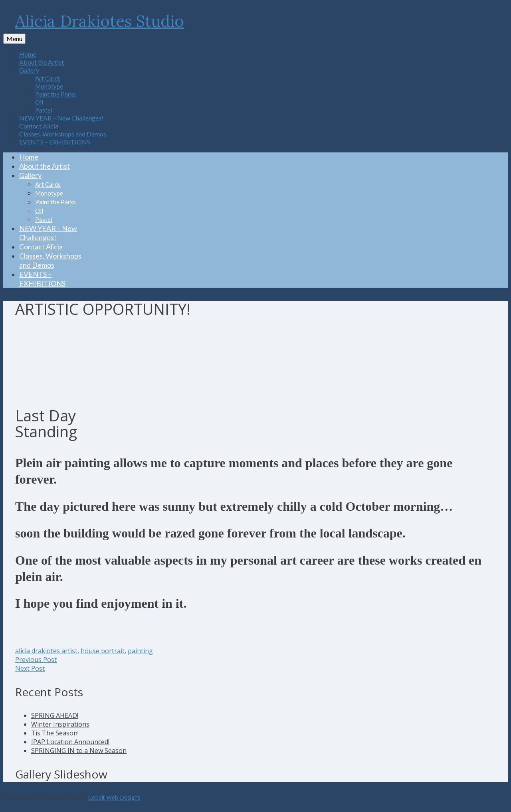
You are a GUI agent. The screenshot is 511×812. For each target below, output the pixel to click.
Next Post (30, 668)
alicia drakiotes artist (46, 651)
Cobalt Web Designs (114, 797)
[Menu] (14, 39)
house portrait (103, 651)
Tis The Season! (55, 733)
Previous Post (36, 660)
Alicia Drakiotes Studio (100, 21)
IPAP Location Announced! (70, 742)
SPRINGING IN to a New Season (79, 751)
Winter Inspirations (60, 724)
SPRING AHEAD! (55, 715)
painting (140, 651)
